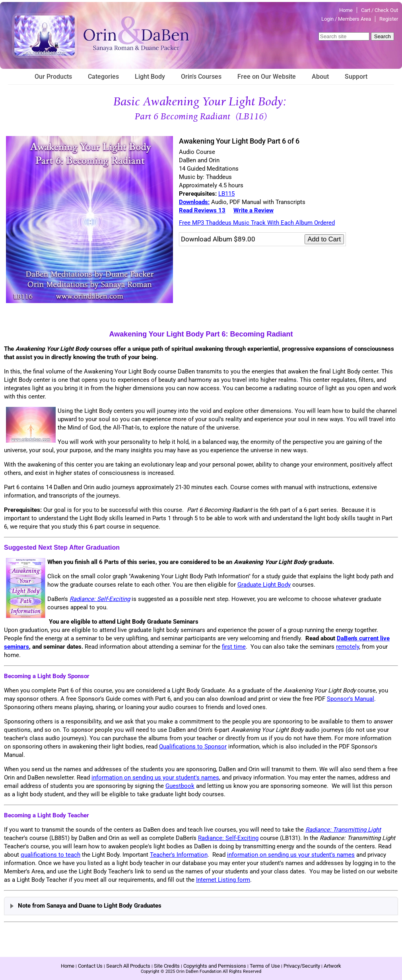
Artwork (332, 966)
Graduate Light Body (264, 585)
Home (346, 10)
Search (383, 36)
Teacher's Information (179, 855)
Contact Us (90, 966)
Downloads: (194, 202)
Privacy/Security (302, 966)
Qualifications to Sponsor (193, 747)
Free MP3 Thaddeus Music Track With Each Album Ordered (257, 223)
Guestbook (180, 786)
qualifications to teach (50, 855)
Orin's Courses (201, 77)
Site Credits (167, 966)
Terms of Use (265, 966)
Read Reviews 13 (202, 210)
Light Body (150, 77)
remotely (348, 647)
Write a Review (253, 210)
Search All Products (128, 966)
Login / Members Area (346, 19)
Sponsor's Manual (351, 699)
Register (389, 19)
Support (356, 77)
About (320, 77)
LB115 (226, 194)
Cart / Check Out (380, 10)
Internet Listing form (223, 880)
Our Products (53, 77)
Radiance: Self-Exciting (228, 838)
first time (234, 647)
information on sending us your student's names (155, 778)
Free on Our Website (267, 77)
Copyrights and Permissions (215, 966)
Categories (103, 77)
